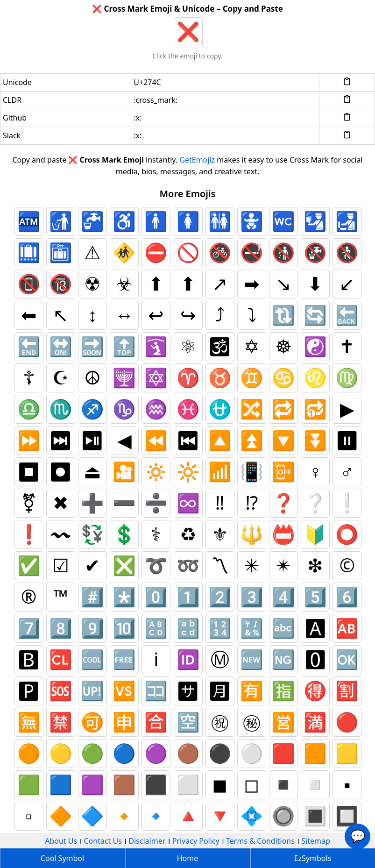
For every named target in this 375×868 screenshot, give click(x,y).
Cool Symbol (62, 858)
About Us (61, 841)
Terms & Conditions (260, 841)
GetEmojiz (197, 160)
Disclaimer (147, 841)
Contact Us (103, 841)
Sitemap (316, 841)
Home (188, 858)
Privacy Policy (196, 841)
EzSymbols (313, 858)
